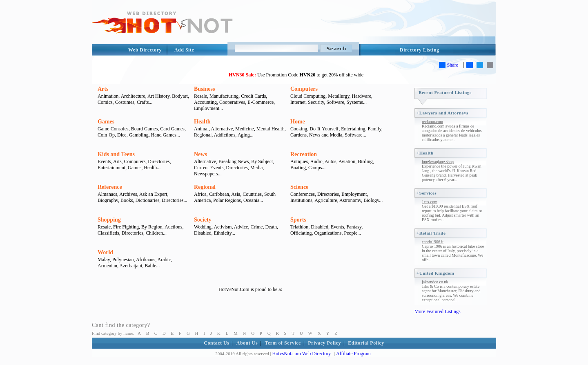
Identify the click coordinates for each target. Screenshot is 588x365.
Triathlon (299, 227)
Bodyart (180, 96)
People (351, 233)
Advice (241, 227)
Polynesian (123, 260)
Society (203, 220)
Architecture (133, 96)
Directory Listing (420, 50)
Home (298, 122)
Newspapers (206, 174)
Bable (150, 266)
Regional (203, 135)
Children (154, 233)
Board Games (145, 129)
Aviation (347, 161)
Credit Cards (253, 96)
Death (271, 227)
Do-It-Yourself (324, 129)
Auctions (173, 227)
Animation (108, 96)
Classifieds (108, 233)
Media (257, 168)
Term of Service (283, 343)
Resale (200, 96)
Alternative (222, 129)
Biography (108, 200)
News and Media (326, 135)
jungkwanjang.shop (438, 162)
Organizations (328, 233)
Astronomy (350, 200)
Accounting (205, 102)
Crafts (143, 102)
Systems (355, 102)
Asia (236, 194)
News (200, 154)
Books (127, 200)
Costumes (125, 102)
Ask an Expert (153, 194)
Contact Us (216, 343)
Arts (103, 89)
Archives (128, 194)
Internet (298, 102)
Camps (315, 168)
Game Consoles (113, 129)
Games (106, 122)
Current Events (209, 168)
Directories (159, 161)
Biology (371, 200)
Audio (316, 161)
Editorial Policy (366, 343)
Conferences (303, 194)
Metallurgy (339, 96)
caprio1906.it (433, 242)
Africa (200, 194)
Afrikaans (146, 260)
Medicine (244, 129)
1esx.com (430, 202)
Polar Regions (227, 200)
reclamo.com (432, 122)
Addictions (225, 135)
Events (104, 161)
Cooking (299, 129)
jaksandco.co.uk (435, 282)
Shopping (109, 220)
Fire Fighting (126, 227)
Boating (298, 168)
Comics (105, 102)
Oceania (251, 200)
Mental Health (271, 129)
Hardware (362, 96)
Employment (207, 108)
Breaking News (234, 161)
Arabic (164, 260)
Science (299, 187)
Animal (201, 129)
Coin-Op (106, 135)
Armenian (107, 266)
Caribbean (219, 194)
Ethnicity (223, 233)
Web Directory (145, 50)
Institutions (301, 200)
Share (449, 65)
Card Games (172, 129)
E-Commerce (261, 102)
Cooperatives (232, 102)
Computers (304, 89)
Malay (104, 260)
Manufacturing (224, 96)
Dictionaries (148, 200)
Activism (223, 227)
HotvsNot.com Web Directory (302, 354)
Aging (244, 135)
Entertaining (353, 129)
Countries (252, 194)
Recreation (304, 154)
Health (202, 122)
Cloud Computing (308, 96)
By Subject (262, 161)
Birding (365, 161)
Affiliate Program (353, 354)
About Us (247, 343)
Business (204, 89)
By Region (152, 227)
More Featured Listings (438, 311)
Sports (298, 220)
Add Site (184, 50)
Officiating (301, 233)
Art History (158, 96)
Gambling (139, 135)
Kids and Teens (116, 154)
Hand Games (164, 135)
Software (335, 102)
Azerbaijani (131, 266)
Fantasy (354, 227)
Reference (110, 187)
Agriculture (326, 200)
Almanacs (107, 194)
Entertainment (111, 168)
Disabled (203, 233)
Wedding (203, 227)
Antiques (299, 161)
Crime (256, 227)
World (105, 252)
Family (374, 129)
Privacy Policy (324, 343)
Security (316, 102)
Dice (122, 135)
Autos (331, 161)
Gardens (298, 135)
